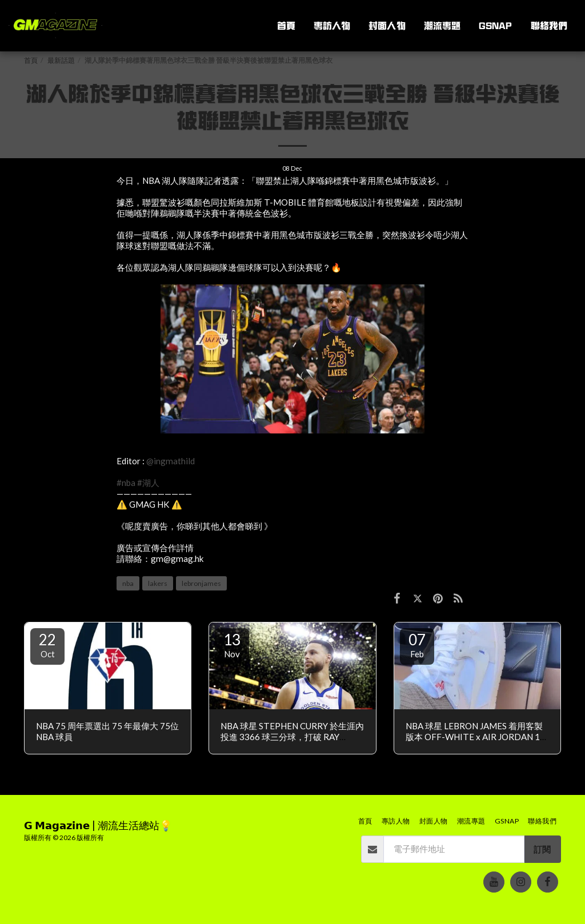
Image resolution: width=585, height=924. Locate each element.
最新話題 (61, 60)
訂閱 (542, 849)
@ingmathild (171, 461)
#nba (126, 483)
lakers (158, 583)
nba (128, 583)
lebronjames (201, 583)
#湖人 (148, 483)
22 (47, 645)
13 (232, 645)
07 (417, 645)
